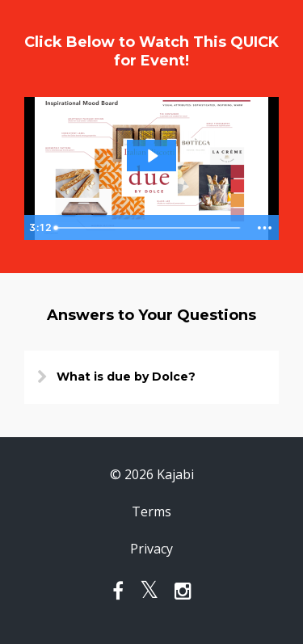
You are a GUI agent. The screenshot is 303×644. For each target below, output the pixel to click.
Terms (151, 511)
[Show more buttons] (264, 228)
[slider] (148, 228)
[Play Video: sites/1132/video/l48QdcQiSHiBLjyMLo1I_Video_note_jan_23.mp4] (152, 156)
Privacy (151, 549)
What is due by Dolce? (126, 377)
